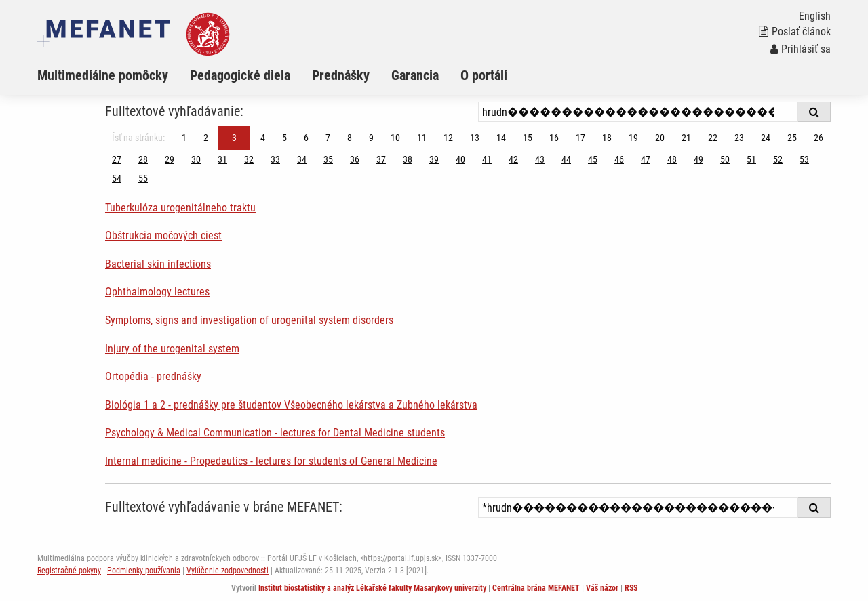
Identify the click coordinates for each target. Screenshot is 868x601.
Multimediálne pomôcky (103, 75)
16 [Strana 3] (554, 138)
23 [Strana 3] (739, 138)
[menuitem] (114, 75)
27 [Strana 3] (117, 159)
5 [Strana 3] (284, 138)
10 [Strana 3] (395, 138)
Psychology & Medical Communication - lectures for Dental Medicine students (275, 433)
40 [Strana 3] (460, 159)
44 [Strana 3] (566, 159)
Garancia (415, 75)
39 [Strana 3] (434, 159)
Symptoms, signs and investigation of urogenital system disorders (249, 320)
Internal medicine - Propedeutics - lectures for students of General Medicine (271, 461)
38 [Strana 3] (408, 159)
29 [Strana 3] (170, 159)
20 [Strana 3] (660, 138)
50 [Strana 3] (725, 159)
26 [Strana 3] (818, 138)
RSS (631, 588)
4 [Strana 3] (263, 138)
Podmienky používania (144, 571)
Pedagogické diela (240, 75)
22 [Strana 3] (713, 138)
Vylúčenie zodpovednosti (228, 571)
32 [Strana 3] (249, 159)
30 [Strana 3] (196, 159)
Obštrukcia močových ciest (163, 235)
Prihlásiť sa (801, 49)
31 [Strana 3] (222, 159)
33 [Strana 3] (275, 159)
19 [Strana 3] (633, 138)
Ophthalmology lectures (157, 292)
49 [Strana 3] (698, 159)
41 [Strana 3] (487, 159)
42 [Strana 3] (513, 159)
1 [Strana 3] (184, 138)
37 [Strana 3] (381, 159)
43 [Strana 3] (540, 159)
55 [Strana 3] (143, 178)
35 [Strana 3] (328, 159)
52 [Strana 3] (778, 159)
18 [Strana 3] (607, 138)
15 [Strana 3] (528, 138)
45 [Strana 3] (593, 159)
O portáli (484, 75)
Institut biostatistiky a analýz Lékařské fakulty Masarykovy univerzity (372, 588)
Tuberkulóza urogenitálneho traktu (180, 208)
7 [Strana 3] (328, 138)
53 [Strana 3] (804, 159)
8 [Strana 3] (350, 138)
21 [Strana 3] (686, 138)
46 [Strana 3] (619, 159)
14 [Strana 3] (501, 138)
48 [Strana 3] (672, 159)
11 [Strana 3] (422, 138)
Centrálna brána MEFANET (536, 588)
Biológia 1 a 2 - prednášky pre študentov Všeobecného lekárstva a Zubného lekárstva (291, 405)
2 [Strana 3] (206, 138)
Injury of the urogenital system (172, 349)
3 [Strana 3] (234, 138)
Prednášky (341, 75)
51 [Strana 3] (751, 159)
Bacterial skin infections (158, 264)
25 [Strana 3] (792, 138)
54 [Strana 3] (117, 178)
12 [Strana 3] (448, 138)
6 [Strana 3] (306, 138)
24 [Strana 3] (766, 138)
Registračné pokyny (69, 571)
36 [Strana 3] (355, 159)
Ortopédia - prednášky (153, 376)
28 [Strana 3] (143, 159)
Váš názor (602, 588)
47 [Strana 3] (646, 159)
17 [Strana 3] (580, 138)
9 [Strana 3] (371, 138)
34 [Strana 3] (302, 159)
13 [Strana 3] (475, 138)
